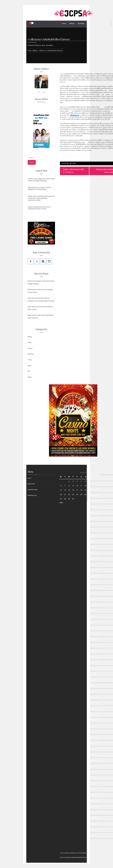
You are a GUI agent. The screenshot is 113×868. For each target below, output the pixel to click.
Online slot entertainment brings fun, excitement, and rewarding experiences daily (41, 198)
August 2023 (94, 663)
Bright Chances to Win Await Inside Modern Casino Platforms (41, 317)
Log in (29, 478)
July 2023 (93, 668)
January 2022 (94, 749)
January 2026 (94, 495)
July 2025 (93, 530)
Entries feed (31, 484)
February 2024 (94, 628)
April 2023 (93, 686)
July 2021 (93, 766)
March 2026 (94, 484)
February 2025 (94, 559)
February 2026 (94, 490)
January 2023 (94, 703)
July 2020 (93, 836)
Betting (72, 23)
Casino (30, 343)
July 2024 (93, 599)
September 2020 (95, 824)
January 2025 (94, 565)
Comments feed (32, 490)
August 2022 (94, 726)
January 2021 (94, 801)
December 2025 (95, 501)
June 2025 (93, 536)
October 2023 (94, 651)
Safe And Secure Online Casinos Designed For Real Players (39, 188)
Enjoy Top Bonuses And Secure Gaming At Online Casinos (39, 208)
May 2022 (93, 732)
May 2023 (93, 680)
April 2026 (93, 478)
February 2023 (94, 697)
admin (51, 45)
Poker (29, 366)
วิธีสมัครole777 (75, 115)
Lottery (30, 360)
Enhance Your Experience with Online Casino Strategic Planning (41, 180)
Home (64, 23)
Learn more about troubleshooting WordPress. (73, 857)
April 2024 (93, 616)
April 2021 (93, 784)
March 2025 (94, 553)
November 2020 (95, 812)
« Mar (61, 503)
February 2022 (94, 743)
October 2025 (94, 513)
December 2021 (95, 755)
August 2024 (94, 593)
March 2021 (94, 789)
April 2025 (93, 547)
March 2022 (94, 737)
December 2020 (95, 807)
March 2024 (94, 622)
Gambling (81, 23)
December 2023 (95, 640)
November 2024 (95, 576)
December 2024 (95, 570)
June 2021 (93, 772)
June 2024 (93, 605)
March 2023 (94, 691)
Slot (29, 371)
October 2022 (94, 720)
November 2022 (95, 714)
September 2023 (95, 657)
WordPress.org (32, 495)
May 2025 (93, 541)
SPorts (30, 377)
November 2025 (95, 507)
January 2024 (94, 634)
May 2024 (93, 611)
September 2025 (95, 518)
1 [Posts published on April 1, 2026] (69, 481)
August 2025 (94, 524)
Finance (30, 348)
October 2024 (94, 582)
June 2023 (93, 674)
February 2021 (94, 795)
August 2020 (94, 830)
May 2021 (93, 778)
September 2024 (95, 588)
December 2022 (95, 709)
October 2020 (94, 818)
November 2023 (95, 645)
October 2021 (94, 761)
